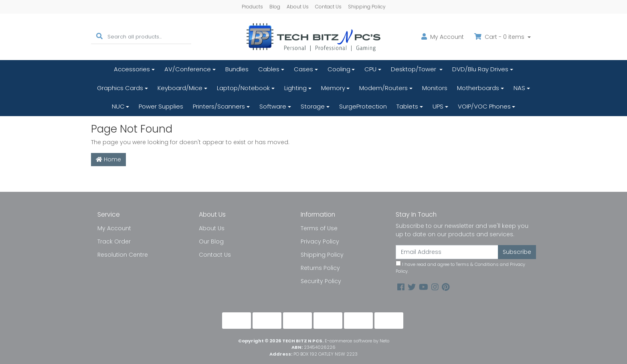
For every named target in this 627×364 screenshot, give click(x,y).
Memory (333, 88)
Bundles (237, 69)
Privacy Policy (320, 241)
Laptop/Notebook (243, 88)
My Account (114, 228)
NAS (519, 88)
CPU (370, 69)
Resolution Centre (123, 255)
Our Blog (211, 241)
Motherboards (478, 88)
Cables (269, 69)
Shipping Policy (367, 7)
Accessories (132, 69)
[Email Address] (447, 252)
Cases (303, 69)
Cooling (339, 69)
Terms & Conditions (477, 264)
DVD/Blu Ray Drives (480, 69)
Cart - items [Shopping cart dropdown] (500, 37)
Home (108, 159)
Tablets (407, 106)
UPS (438, 106)
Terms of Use (319, 228)
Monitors (435, 88)
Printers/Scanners (219, 106)
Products (252, 7)
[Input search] (149, 37)
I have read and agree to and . (460, 267)
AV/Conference (188, 69)
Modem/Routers (383, 88)
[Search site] (99, 37)
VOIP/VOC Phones (484, 106)
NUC (118, 106)
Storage (313, 106)
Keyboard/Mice (180, 88)
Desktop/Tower (414, 69)
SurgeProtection (363, 106)
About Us (298, 7)
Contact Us (328, 7)
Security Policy (321, 281)
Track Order (114, 241)
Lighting (295, 88)
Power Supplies (161, 106)
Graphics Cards (120, 88)
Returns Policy (320, 268)
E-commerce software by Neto (357, 341)
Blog (275, 7)
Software (273, 106)
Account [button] (443, 37)
